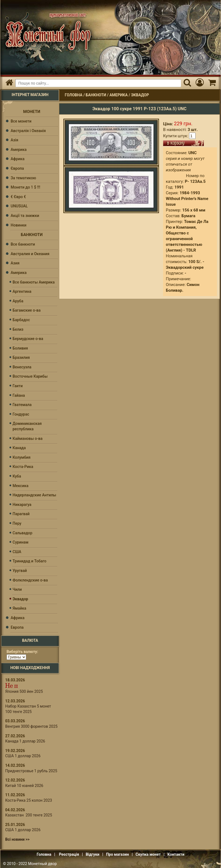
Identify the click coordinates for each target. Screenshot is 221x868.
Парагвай (21, 514)
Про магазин (117, 854)
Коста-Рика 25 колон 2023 (29, 800)
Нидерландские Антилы (34, 495)
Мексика (20, 486)
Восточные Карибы (30, 376)
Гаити (18, 386)
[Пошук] (187, 83)
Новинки (19, 225)
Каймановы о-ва (27, 439)
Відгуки (93, 854)
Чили (17, 589)
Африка (18, 159)
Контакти (176, 854)
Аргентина (22, 291)
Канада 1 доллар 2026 (25, 741)
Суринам (20, 542)
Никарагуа (22, 505)
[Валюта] (16, 657)
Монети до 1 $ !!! (25, 187)
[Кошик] (212, 83)
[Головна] (9, 83)
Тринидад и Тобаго (30, 561)
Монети (32, 112)
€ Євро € (18, 197)
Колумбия (22, 457)
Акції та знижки (25, 216)
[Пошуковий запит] (98, 83)
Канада (19, 448)
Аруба (18, 301)
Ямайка (19, 608)
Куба (17, 476)
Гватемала (22, 405)
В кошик (183, 143)
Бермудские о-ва (28, 339)
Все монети (21, 121)
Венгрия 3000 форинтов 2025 (31, 726)
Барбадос (21, 320)
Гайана (19, 395)
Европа (17, 627)
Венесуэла (22, 367)
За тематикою (23, 178)
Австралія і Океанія (28, 131)
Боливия (20, 348)
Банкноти (96, 95)
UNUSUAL (19, 206)
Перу (17, 523)
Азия (15, 263)
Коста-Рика (23, 467)
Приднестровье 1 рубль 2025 (31, 771)
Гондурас (21, 414)
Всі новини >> (17, 839)
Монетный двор (42, 864)
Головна (74, 95)
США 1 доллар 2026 (23, 756)
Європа (17, 168)
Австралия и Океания (30, 254)
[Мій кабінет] (200, 83)
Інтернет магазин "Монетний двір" (47, 32)
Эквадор (140, 95)
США (17, 552)
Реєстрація (69, 854)
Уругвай (20, 571)
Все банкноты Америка (34, 282)
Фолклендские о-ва (30, 580)
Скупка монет (148, 854)
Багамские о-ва (27, 310)
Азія (14, 140)
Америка (119, 95)
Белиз (18, 329)
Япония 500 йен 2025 (24, 691)
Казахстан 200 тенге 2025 (29, 815)
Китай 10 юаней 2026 (24, 786)
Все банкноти (23, 244)
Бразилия (21, 357)
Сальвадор (22, 533)
